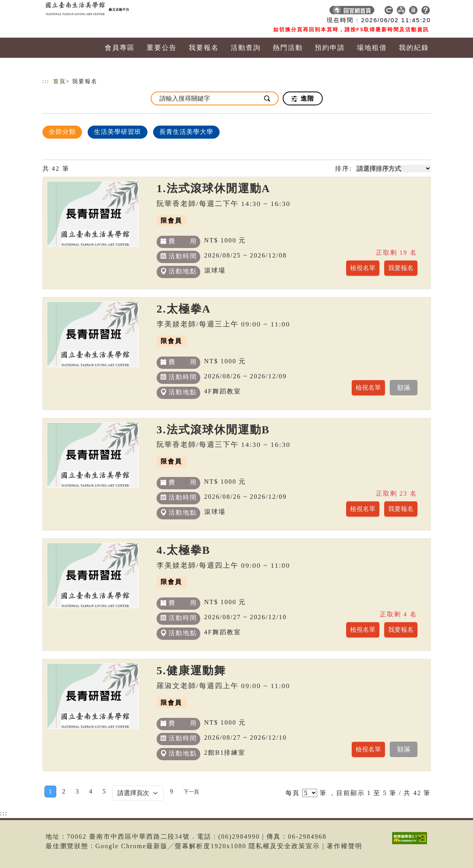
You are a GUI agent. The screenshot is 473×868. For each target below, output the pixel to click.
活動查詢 (246, 48)
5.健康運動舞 (191, 671)
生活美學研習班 (118, 132)
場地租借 (372, 48)
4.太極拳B (184, 550)
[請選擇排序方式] (393, 169)
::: (46, 81)
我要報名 (204, 48)
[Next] (191, 792)
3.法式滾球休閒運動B (213, 430)
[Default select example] (138, 793)
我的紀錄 (414, 48)
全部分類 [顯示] (62, 132)
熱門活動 (288, 48)
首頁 (59, 81)
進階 (303, 99)
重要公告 (162, 48)
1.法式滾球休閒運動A (214, 188)
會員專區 (120, 48)
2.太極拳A (184, 309)
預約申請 (330, 48)
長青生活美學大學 (186, 132)
